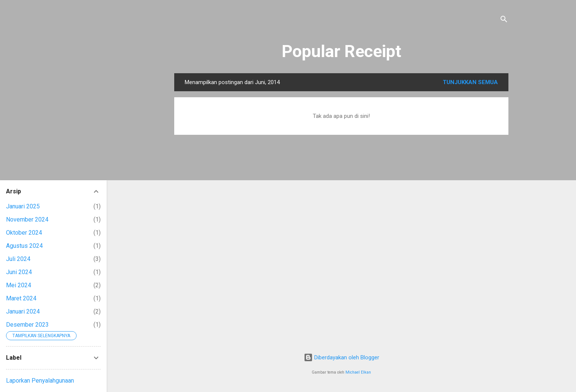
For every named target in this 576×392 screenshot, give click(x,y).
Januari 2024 (23, 311)
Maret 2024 (21, 298)
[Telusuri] (504, 20)
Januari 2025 (23, 206)
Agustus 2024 (24, 246)
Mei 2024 (19, 285)
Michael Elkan (358, 372)
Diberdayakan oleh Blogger (342, 357)
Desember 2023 (27, 325)
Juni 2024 (19, 272)
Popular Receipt (342, 51)
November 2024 (27, 219)
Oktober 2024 (24, 233)
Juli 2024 (18, 259)
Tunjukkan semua (470, 82)
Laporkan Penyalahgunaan (40, 381)
